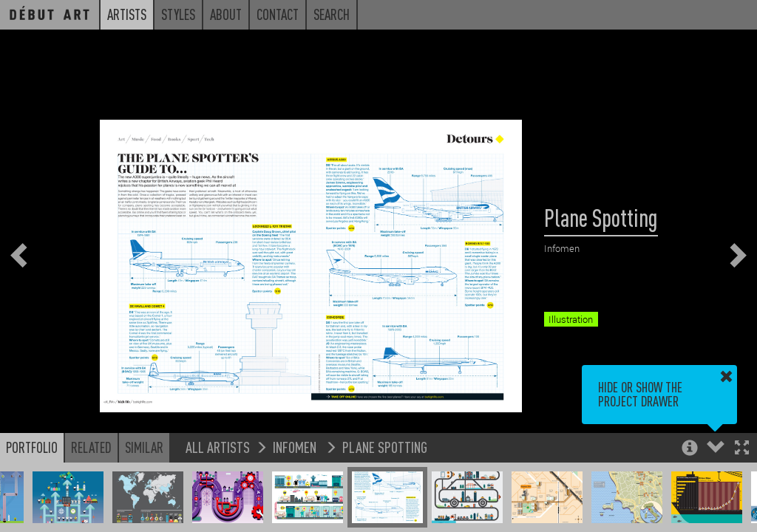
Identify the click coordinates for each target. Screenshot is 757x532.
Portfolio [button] (32, 447)
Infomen (296, 447)
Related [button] (91, 447)
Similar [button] (144, 447)
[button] (742, 449)
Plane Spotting (385, 447)
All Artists (218, 447)
